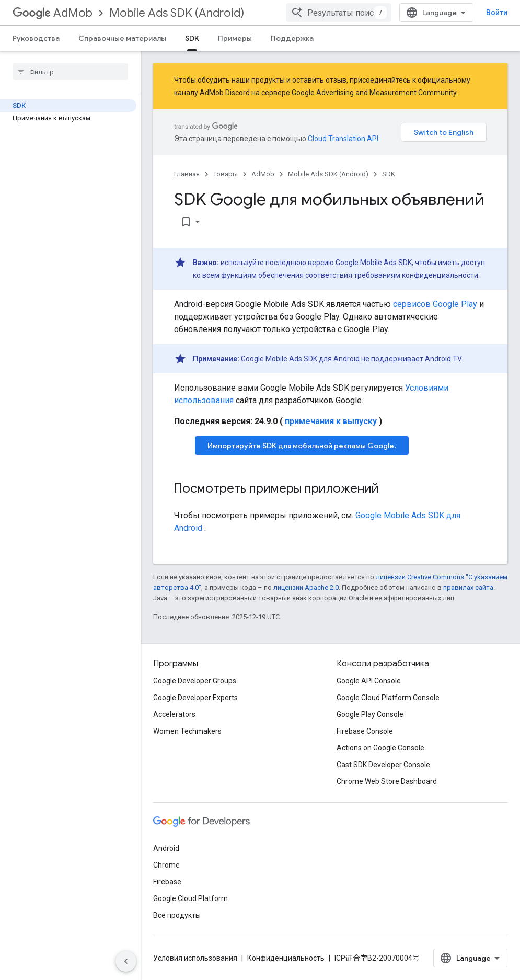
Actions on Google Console (380, 748)
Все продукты (177, 915)
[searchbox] (70, 72)
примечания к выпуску (331, 421)
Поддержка (292, 38)
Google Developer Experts (195, 698)
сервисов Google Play (435, 304)
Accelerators (174, 714)
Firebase (167, 882)
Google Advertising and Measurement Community (374, 93)
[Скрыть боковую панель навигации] (126, 961)
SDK (389, 174)
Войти (497, 13)
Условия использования (195, 958)
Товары (226, 174)
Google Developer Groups (195, 681)
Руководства (36, 38)
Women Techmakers (187, 731)
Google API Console (369, 681)
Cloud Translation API (343, 139)
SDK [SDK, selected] (192, 38)
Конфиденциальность (286, 958)
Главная (187, 174)
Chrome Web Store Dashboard (387, 781)
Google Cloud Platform (190, 898)
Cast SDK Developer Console (383, 765)
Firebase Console (365, 731)
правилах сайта (468, 588)
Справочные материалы (122, 38)
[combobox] (339, 13)
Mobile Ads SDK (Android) (177, 13)
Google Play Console (370, 714)
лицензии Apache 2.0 (306, 588)
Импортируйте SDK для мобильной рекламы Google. (302, 446)
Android (166, 848)
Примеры (235, 38)
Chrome (166, 865)
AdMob (53, 13)
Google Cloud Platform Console (388, 698)
